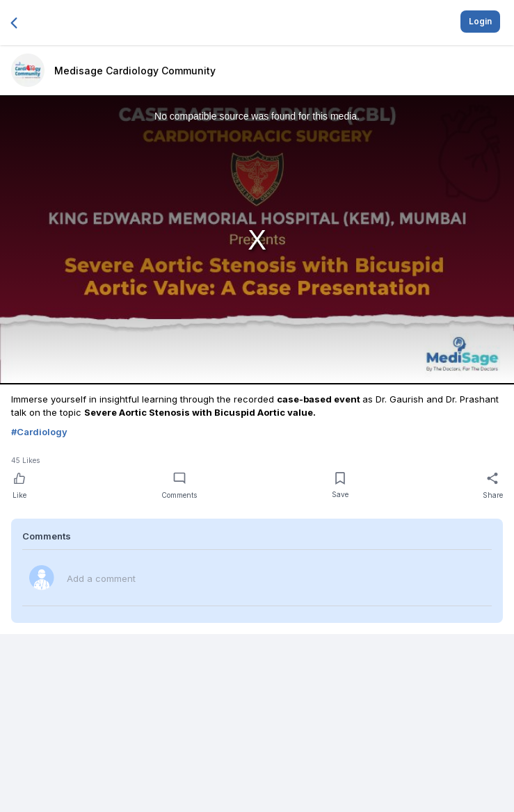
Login (480, 21)
